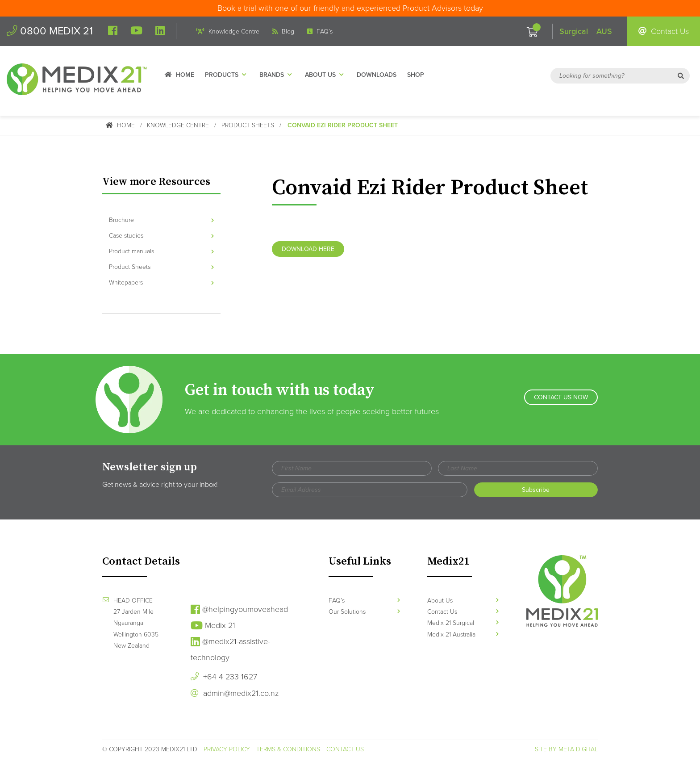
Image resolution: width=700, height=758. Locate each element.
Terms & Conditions (288, 749)
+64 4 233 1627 (224, 676)
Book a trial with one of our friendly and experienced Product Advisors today (350, 8)
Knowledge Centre (229, 31)
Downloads (379, 75)
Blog (284, 31)
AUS (604, 31)
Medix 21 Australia (463, 634)
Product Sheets (248, 125)
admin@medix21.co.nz (235, 693)
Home (182, 75)
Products (229, 75)
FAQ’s (321, 31)
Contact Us (664, 31)
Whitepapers (161, 283)
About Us (328, 75)
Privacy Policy (227, 749)
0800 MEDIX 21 (50, 31)
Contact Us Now (561, 399)
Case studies (161, 235)
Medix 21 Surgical (463, 622)
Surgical (574, 31)
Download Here (308, 249)
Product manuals (161, 251)
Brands (279, 75)
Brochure (161, 220)
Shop (418, 75)
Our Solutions (364, 611)
